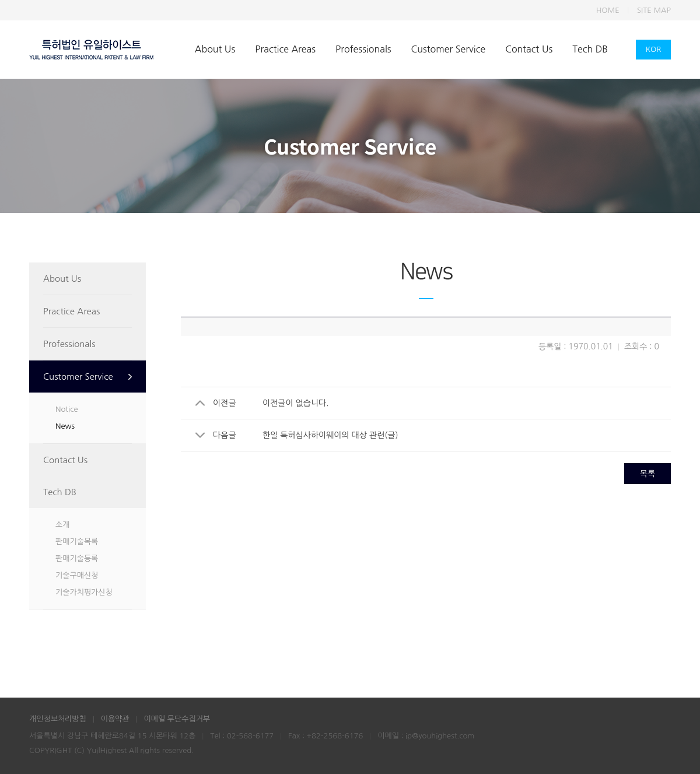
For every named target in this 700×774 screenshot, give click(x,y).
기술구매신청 (77, 575)
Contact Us (529, 49)
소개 (62, 525)
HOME (608, 10)
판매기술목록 (77, 542)
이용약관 (115, 719)
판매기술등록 (77, 558)
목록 (647, 474)
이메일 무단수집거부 (177, 719)
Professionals (363, 49)
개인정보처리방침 (58, 719)
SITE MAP (654, 10)
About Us (215, 49)
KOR (654, 49)
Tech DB (590, 49)
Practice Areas (285, 49)
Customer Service (449, 49)
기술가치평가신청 (84, 592)
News (65, 426)
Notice (67, 409)
